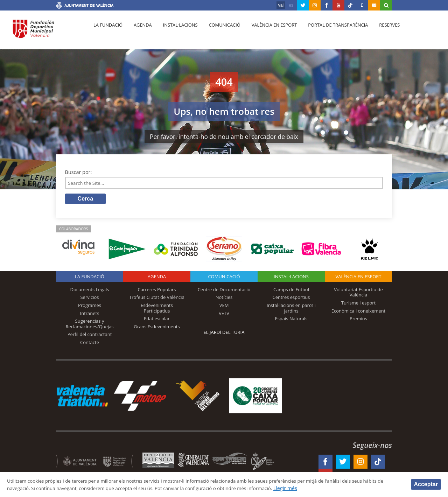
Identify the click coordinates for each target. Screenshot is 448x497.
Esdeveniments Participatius (157, 309)
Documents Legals (90, 291)
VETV (224, 314)
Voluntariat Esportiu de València (358, 294)
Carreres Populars (157, 291)
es (291, 5)
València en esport (267, 32)
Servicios (89, 299)
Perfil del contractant (90, 336)
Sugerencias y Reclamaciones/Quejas (90, 325)
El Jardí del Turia (224, 334)
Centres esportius (291, 299)
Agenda (140, 32)
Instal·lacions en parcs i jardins (291, 309)
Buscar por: (79, 172)
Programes (90, 307)
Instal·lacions (176, 32)
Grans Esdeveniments (157, 328)
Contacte (90, 344)
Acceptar (426, 484)
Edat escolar (157, 320)
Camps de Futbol (291, 291)
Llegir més (330, 488)
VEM (224, 307)
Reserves (379, 32)
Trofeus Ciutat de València (157, 299)
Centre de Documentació (224, 291)
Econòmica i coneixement (359, 312)
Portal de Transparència (329, 32)
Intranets (90, 314)
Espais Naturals (291, 320)
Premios (358, 320)
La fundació (107, 32)
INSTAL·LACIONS (291, 278)
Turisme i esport (359, 304)
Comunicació (218, 32)
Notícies (224, 299)
